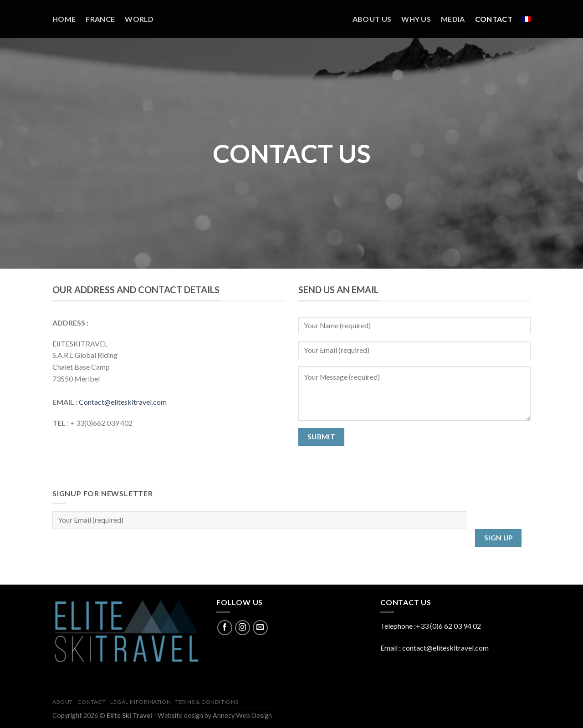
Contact (494, 19)
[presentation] (122, 547)
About (63, 702)
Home (64, 19)
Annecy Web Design (242, 715)
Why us (416, 19)
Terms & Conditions (207, 702)
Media (453, 19)
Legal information (141, 702)
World (139, 19)
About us (372, 19)
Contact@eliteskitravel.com (123, 402)
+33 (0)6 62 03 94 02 (448, 626)
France (100, 19)
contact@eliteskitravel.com (445, 648)
